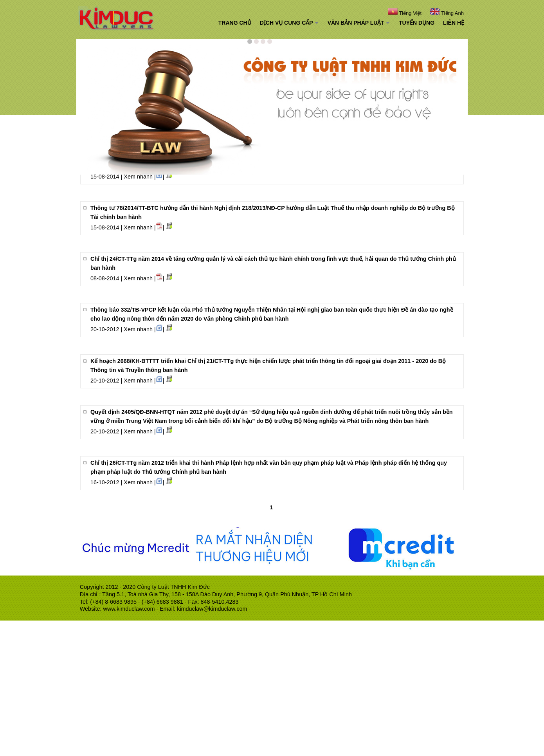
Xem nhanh (138, 228)
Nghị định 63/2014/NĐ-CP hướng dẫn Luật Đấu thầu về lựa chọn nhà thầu (188, 301)
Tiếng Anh (446, 13)
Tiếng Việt (408, 13)
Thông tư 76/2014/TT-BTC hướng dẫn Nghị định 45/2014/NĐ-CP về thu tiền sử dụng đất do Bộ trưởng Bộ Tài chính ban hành (256, 217)
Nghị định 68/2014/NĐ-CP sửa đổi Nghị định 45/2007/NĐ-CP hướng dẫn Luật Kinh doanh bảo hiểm (221, 259)
